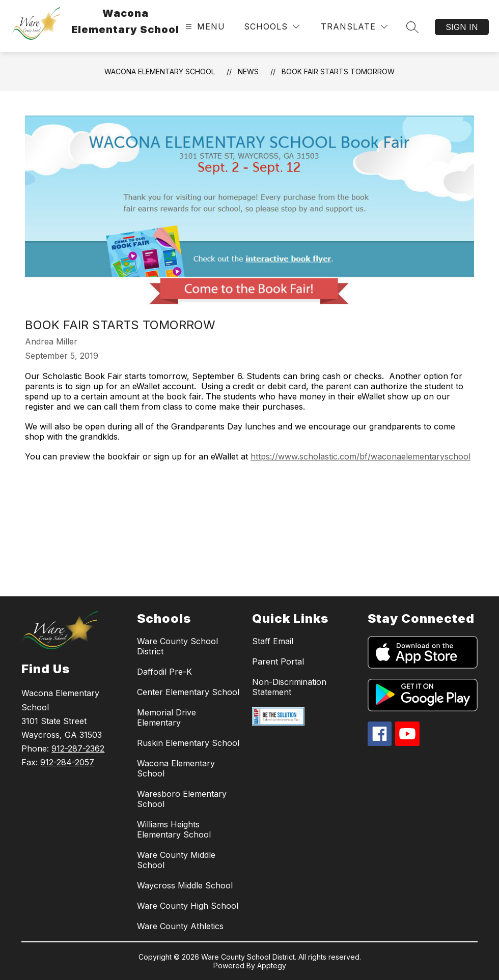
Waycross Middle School (185, 885)
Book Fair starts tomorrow (338, 71)
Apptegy (272, 965)
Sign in (462, 27)
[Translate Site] (354, 27)
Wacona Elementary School (160, 71)
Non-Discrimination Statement (289, 687)
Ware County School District (177, 646)
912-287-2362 (78, 748)
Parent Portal (278, 661)
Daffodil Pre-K (164, 672)
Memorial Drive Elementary (167, 717)
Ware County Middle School (176, 860)
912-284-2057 (67, 762)
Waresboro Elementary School (182, 799)
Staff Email (273, 641)
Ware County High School (188, 906)
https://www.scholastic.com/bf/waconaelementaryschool (361, 456)
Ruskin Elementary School (188, 743)
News (248, 71)
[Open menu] (204, 27)
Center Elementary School (188, 692)
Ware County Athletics (180, 926)
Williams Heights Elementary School (174, 829)
